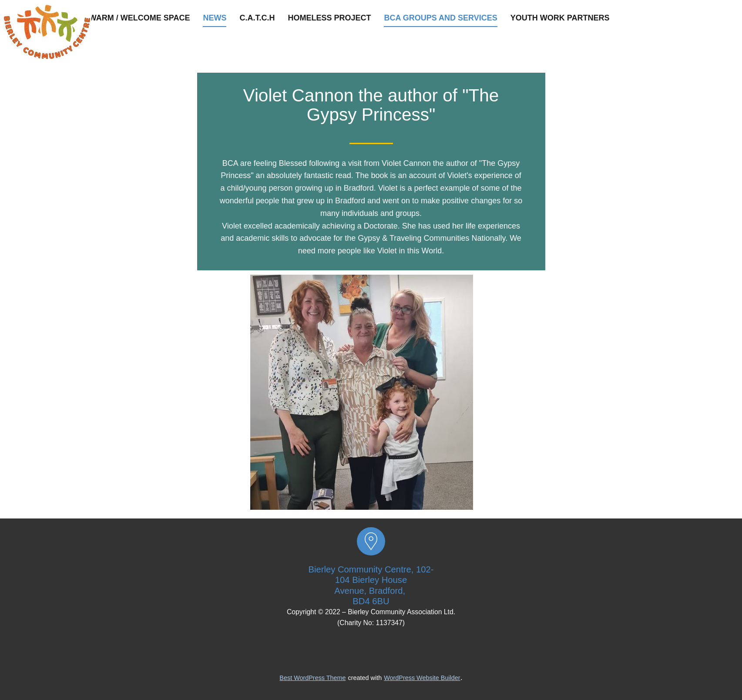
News (215, 18)
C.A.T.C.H (257, 18)
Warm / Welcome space (140, 18)
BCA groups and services (440, 18)
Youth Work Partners (560, 18)
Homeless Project (329, 18)
